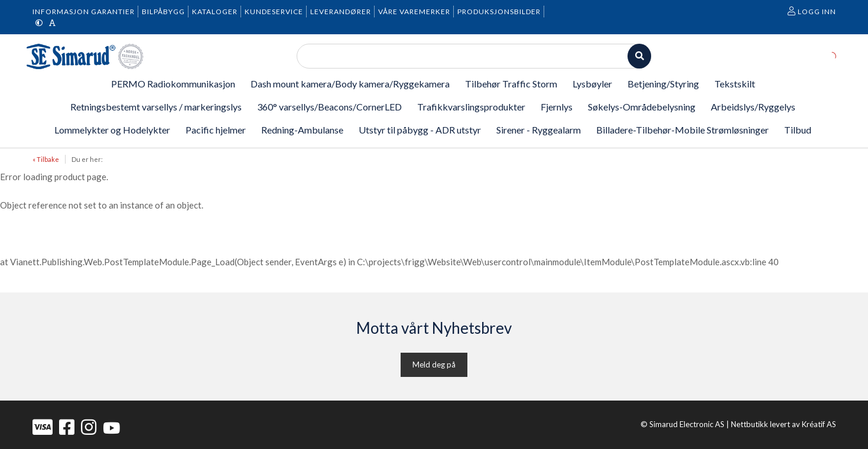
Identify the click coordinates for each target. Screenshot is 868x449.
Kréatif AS (819, 424)
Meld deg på (434, 365)
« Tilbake (46, 159)
